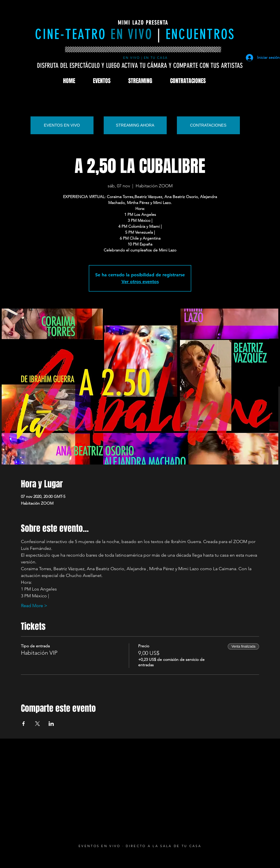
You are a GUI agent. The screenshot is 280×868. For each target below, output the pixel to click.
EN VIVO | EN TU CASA (146, 58)
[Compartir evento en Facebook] (24, 724)
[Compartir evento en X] (37, 724)
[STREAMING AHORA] (135, 125)
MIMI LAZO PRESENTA (143, 23)
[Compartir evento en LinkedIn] (51, 724)
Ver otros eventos (140, 282)
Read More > (34, 606)
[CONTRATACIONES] (208, 125)
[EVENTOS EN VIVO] (62, 125)
